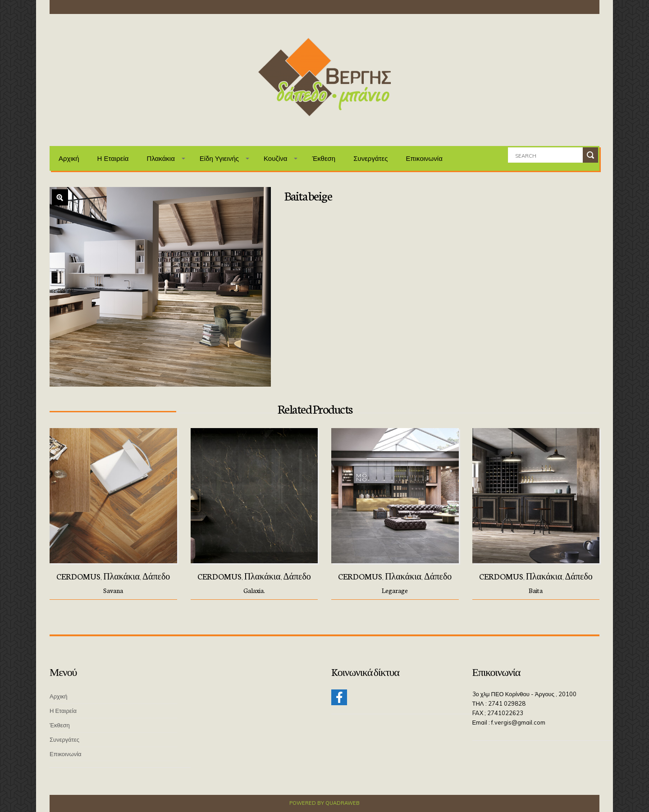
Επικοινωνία (424, 158)
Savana (113, 590)
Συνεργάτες (370, 158)
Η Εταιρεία (113, 158)
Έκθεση (324, 158)
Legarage (395, 590)
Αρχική (69, 158)
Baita (536, 590)
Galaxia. (254, 590)
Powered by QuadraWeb (324, 803)
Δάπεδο (156, 576)
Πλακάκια (161, 158)
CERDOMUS (78, 576)
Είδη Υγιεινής (219, 158)
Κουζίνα (276, 158)
